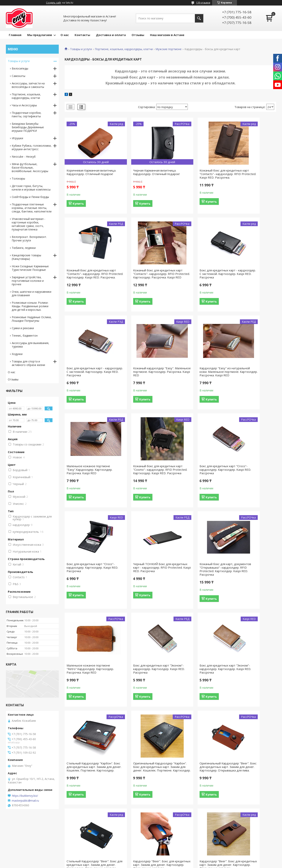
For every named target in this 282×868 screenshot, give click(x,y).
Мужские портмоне (169, 49)
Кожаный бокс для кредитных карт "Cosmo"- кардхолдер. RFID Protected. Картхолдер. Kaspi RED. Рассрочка (196, 380)
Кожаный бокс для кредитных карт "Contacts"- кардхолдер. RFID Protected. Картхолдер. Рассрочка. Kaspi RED (88, 279)
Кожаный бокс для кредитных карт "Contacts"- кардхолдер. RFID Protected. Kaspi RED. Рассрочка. (196, 176)
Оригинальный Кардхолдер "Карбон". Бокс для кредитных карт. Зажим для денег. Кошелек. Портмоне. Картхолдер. (250, 589)
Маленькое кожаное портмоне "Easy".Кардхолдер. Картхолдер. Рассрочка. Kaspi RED (142, 380)
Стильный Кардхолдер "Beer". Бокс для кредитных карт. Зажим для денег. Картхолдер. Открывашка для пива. (142, 692)
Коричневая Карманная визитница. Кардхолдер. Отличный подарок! (84, 174)
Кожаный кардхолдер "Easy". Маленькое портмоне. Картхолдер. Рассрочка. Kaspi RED (249, 279)
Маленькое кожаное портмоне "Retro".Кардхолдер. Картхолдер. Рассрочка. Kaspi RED (250, 482)
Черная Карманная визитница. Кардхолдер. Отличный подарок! (142, 174)
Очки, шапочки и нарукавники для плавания (32, 293)
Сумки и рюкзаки (23, 328)
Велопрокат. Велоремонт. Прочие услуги (29, 239)
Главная (15, 35)
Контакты (82, 35)
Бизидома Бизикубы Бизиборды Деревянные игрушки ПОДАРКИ (28, 127)
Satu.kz (159, 861)
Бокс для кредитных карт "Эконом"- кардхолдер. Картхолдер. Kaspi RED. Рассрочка (85, 587)
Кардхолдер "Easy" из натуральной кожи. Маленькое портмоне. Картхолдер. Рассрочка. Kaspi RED (88, 380)
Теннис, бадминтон (25, 336)
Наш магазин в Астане (167, 35)
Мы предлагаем (40, 35)
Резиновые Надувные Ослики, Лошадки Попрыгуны (32, 319)
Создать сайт (54, 3)
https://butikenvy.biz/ (25, 796)
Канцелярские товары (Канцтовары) (26, 257)
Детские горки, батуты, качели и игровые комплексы (31, 188)
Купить (78, 207)
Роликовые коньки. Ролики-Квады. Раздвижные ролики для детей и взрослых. (30, 306)
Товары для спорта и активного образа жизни (28, 363)
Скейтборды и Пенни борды (30, 197)
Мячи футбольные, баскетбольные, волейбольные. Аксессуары (30, 168)
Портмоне (84, 845)
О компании (223, 840)
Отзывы (138, 35)
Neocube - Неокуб (24, 157)
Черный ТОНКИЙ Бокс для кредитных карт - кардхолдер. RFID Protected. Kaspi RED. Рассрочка (142, 482)
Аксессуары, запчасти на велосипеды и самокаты (28, 85)
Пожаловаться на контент (151, 864)
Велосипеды (20, 68)
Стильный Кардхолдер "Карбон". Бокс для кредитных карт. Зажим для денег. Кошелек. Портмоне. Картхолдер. (196, 589)
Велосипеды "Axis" (158, 840)
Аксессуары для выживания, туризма (30, 345)
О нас (65, 35)
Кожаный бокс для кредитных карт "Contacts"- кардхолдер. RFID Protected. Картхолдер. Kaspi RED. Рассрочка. (250, 176)
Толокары (18, 178)
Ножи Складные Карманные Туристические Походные (30, 268)
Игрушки (17, 138)
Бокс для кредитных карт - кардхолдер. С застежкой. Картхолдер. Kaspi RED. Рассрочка (140, 279)
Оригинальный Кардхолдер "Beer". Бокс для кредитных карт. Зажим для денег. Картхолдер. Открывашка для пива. (88, 694)
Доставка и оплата (111, 35)
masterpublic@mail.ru (25, 801)
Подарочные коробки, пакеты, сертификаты (27, 114)
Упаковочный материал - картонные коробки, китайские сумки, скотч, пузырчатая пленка (28, 224)
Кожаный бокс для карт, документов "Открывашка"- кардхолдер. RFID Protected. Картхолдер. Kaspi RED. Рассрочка (195, 484)
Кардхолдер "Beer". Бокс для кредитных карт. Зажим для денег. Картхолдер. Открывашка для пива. (195, 692)
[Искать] (199, 18)
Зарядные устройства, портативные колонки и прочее (28, 281)
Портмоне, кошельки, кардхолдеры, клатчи (124, 49)
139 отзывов (203, 3)
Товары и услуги (81, 49)
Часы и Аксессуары (24, 105)
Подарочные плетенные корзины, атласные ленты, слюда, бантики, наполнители (32, 208)
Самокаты (19, 76)
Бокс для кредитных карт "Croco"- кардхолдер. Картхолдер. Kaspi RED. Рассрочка (246, 380)
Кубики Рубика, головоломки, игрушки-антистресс (32, 147)
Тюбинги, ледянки (24, 248)
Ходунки (17, 354)
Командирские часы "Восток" (165, 845)
